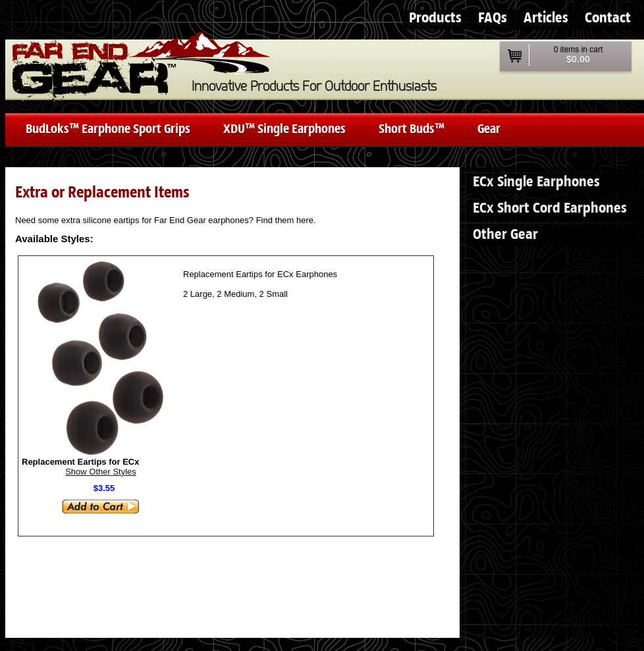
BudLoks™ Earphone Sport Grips (108, 129)
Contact (608, 18)
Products (435, 18)
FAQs (493, 18)
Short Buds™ (412, 129)
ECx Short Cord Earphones (550, 208)
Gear (489, 129)
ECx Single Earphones (536, 182)
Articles (546, 18)
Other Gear (505, 235)
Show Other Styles (101, 472)
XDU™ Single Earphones (284, 129)
